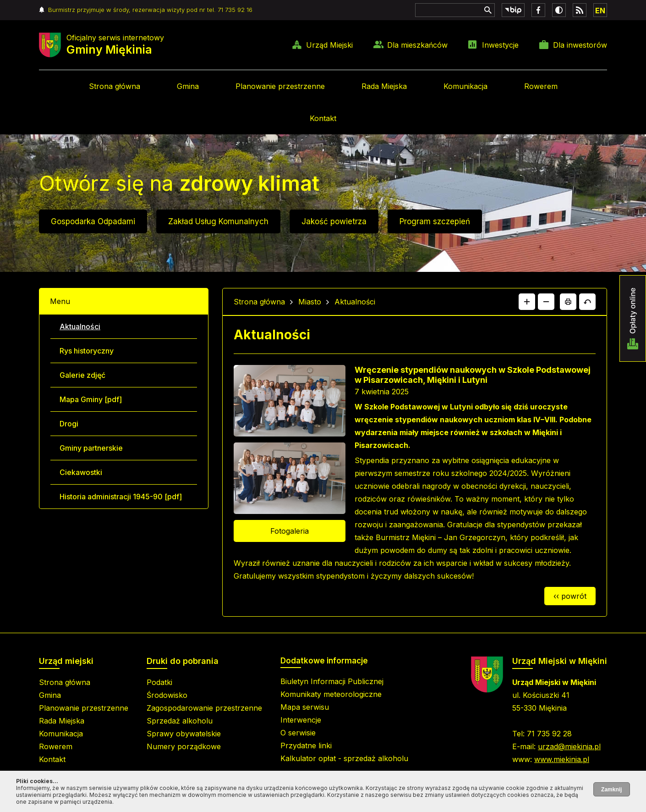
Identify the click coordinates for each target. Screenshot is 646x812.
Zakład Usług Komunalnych (218, 221)
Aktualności (80, 326)
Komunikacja (465, 86)
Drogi (69, 424)
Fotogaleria (290, 531)
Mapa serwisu (305, 707)
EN (600, 11)
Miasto (310, 302)
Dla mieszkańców (417, 45)
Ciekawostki (81, 472)
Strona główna (115, 86)
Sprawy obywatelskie (184, 734)
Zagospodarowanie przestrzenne (204, 708)
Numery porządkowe (184, 746)
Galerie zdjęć (82, 375)
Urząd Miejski (329, 45)
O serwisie (298, 733)
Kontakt (323, 118)
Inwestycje (500, 45)
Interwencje (301, 720)
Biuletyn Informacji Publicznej (332, 681)
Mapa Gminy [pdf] (91, 399)
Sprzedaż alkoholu (180, 721)
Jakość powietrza (334, 221)
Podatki (159, 682)
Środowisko (167, 695)
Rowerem (541, 86)
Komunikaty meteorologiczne (331, 694)
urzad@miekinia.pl (569, 746)
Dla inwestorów (580, 45)
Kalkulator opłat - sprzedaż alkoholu (344, 758)
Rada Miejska (384, 86)
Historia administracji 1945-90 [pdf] (121, 497)
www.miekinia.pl (562, 759)
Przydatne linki (306, 746)
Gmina (188, 86)
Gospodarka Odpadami (93, 221)
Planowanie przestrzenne (280, 86)
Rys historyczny (87, 351)
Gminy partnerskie (91, 448)
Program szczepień (435, 221)
